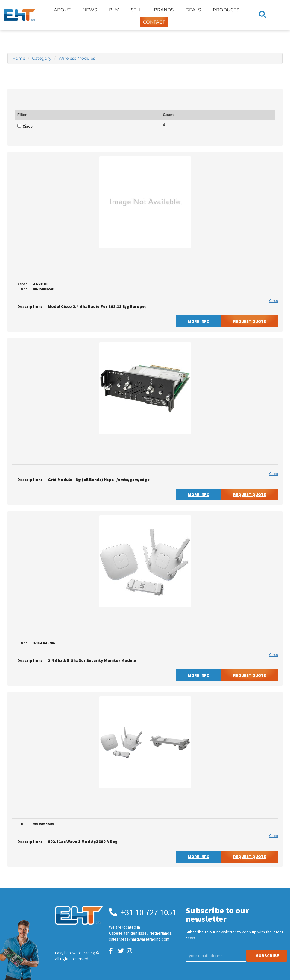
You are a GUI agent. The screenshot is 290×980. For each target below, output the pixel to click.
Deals (193, 10)
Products (226, 10)
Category (42, 58)
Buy (114, 10)
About (62, 10)
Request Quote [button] (250, 321)
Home (19, 58)
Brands (164, 10)
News (90, 10)
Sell (136, 10)
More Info (199, 321)
